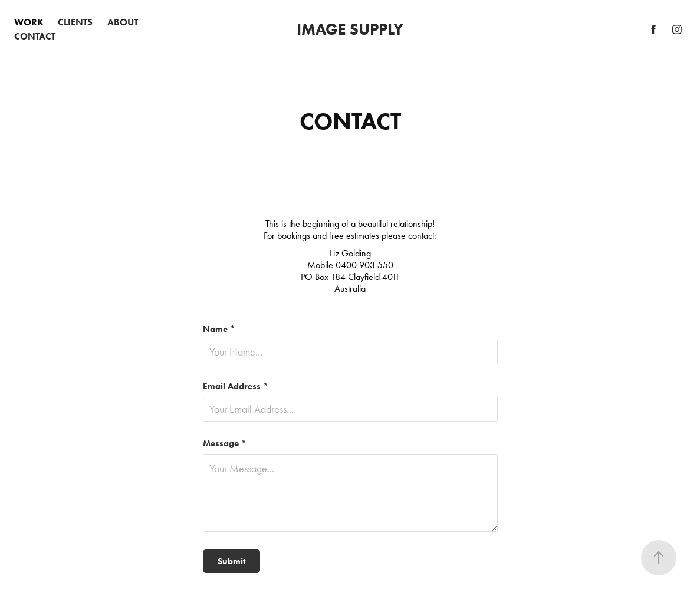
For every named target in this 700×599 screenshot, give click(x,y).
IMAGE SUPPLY (350, 29)
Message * (225, 444)
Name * (219, 329)
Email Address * (236, 386)
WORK (29, 22)
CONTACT (35, 36)
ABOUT (123, 22)
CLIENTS (75, 22)
